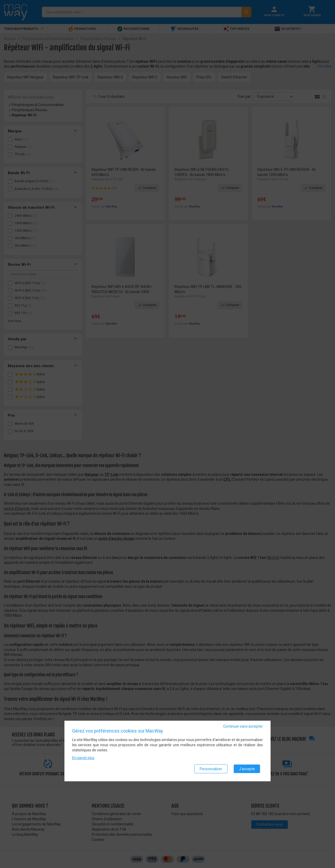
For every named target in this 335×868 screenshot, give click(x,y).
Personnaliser (211, 769)
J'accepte (247, 769)
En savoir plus (83, 758)
